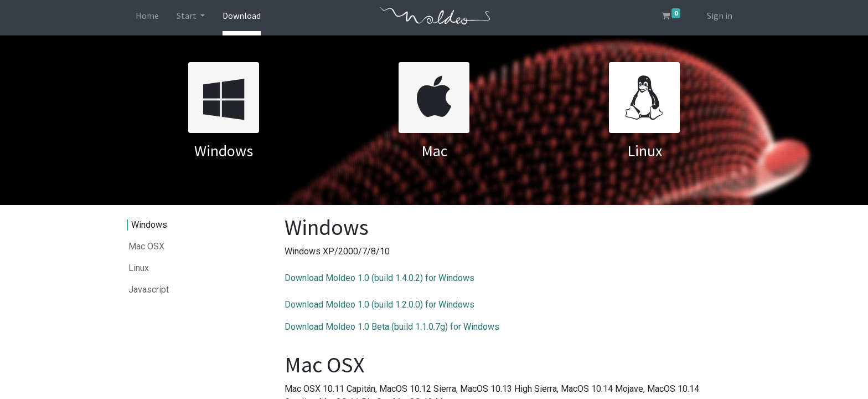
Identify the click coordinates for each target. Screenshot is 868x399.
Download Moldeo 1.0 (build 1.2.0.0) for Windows (379, 305)
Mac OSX (146, 246)
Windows (149, 225)
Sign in (720, 16)
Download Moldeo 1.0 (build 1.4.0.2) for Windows (379, 278)
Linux (139, 268)
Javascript (149, 290)
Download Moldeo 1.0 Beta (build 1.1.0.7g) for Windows (392, 327)
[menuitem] (147, 18)
